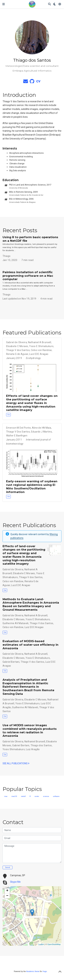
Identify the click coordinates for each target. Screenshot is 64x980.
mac (6, 796)
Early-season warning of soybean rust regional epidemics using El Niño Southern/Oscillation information (32, 487)
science (46, 796)
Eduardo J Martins (41, 432)
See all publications (16, 763)
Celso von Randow (41, 350)
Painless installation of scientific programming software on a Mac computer (28, 276)
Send (8, 867)
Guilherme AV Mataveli (16, 623)
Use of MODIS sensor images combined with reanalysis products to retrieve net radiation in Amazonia (30, 730)
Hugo (45, 971)
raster (37, 796)
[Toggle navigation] (4, 4)
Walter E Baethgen (17, 436)
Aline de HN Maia (42, 428)
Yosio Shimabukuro (14, 749)
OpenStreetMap (54, 944)
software (56, 796)
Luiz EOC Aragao (39, 354)
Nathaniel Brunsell (35, 741)
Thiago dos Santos (41, 745)
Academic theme (33, 971)
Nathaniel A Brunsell (40, 342)
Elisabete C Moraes (17, 346)
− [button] (7, 896)
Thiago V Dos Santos (18, 432)
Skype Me (15, 882)
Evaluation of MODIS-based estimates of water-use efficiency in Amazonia (30, 645)
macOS (14, 796)
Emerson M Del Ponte (18, 428)
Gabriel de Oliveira (16, 342)
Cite (9, 415)
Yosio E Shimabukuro (41, 346)
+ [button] (7, 891)
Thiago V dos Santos (18, 350)
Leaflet (41, 944)
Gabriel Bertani (11, 662)
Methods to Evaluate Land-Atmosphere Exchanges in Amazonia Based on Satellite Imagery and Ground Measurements (31, 604)
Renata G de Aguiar (17, 354)
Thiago (7, 256)
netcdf (23, 796)
